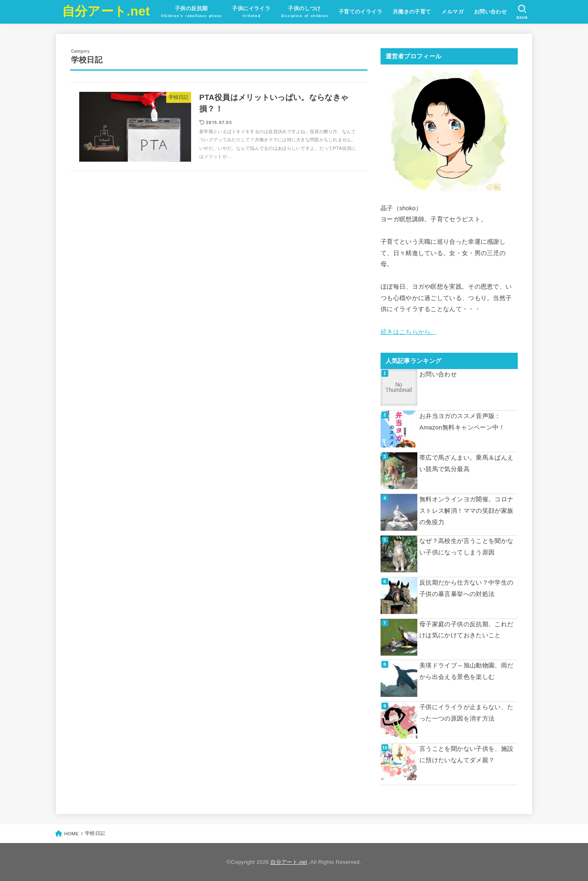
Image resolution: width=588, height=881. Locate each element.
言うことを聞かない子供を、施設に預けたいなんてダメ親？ (466, 754)
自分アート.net (106, 11)
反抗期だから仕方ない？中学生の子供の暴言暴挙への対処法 (466, 588)
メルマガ (452, 12)
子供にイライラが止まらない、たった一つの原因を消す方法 (466, 713)
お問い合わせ (490, 12)
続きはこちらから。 (409, 332)
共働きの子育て (412, 12)
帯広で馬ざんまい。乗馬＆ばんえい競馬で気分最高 (466, 463)
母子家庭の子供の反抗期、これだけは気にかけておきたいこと (466, 630)
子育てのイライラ (360, 12)
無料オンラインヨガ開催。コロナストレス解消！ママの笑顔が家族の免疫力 (466, 511)
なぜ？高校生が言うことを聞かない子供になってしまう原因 (466, 546)
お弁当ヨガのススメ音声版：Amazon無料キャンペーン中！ (462, 422)
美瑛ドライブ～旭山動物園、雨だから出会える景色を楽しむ (466, 671)
